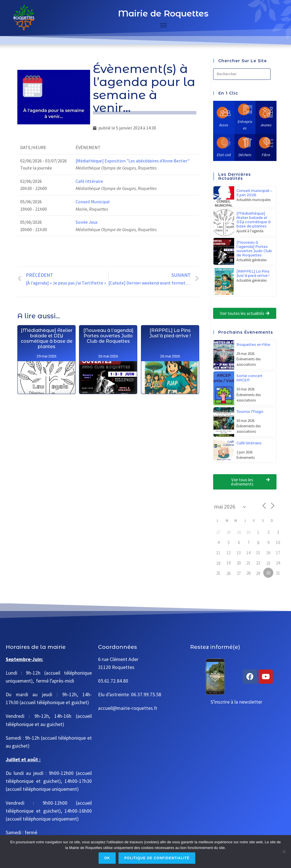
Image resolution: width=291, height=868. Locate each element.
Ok (107, 858)
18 (218, 563)
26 (228, 573)
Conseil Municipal (93, 202)
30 (268, 573)
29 (239, 533)
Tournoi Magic (250, 412)
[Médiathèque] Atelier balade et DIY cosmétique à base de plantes (46, 358)
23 (268, 563)
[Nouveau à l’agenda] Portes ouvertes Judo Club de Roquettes (108, 364)
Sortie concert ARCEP (250, 378)
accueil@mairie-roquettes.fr (128, 708)
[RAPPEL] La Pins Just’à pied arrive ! (170, 400)
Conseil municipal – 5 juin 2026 (254, 193)
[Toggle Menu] (163, 25)
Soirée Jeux (87, 222)
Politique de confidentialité (157, 858)
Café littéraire (89, 181)
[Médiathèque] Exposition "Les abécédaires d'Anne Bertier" (133, 161)
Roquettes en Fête (253, 345)
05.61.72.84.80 (113, 681)
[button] (245, 313)
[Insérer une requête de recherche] (242, 74)
